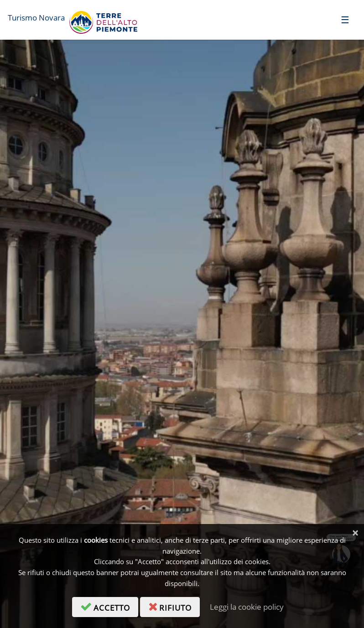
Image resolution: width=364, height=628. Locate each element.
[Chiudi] (355, 533)
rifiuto (174, 606)
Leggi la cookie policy (247, 607)
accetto (109, 606)
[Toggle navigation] (345, 19)
